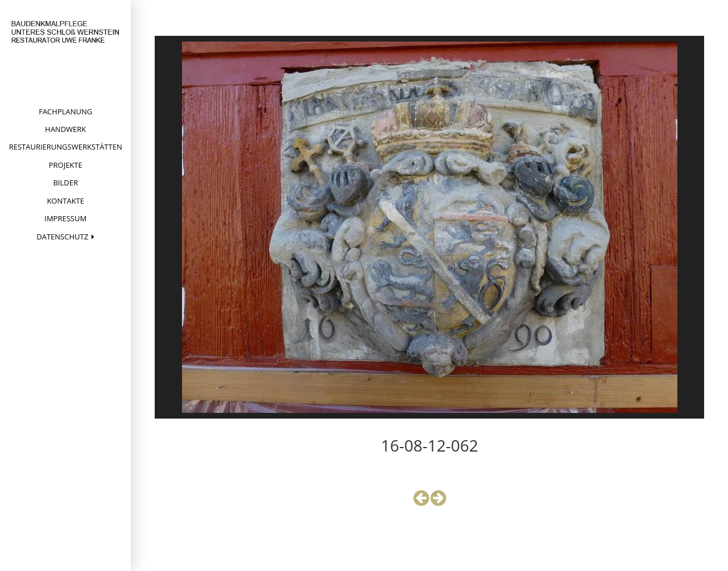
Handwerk (65, 129)
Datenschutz (62, 237)
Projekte (66, 165)
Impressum (65, 218)
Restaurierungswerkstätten (66, 147)
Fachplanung (65, 111)
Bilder (65, 183)
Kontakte (65, 201)
